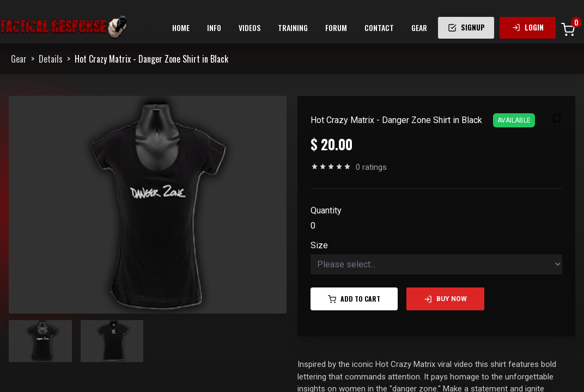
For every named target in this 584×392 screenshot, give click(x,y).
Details (51, 59)
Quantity (326, 210)
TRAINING (293, 27)
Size (319, 245)
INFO (214, 27)
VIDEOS (250, 27)
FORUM (336, 27)
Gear (19, 59)
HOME (181, 27)
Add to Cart (354, 299)
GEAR (419, 27)
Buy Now (445, 299)
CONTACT (379, 27)
